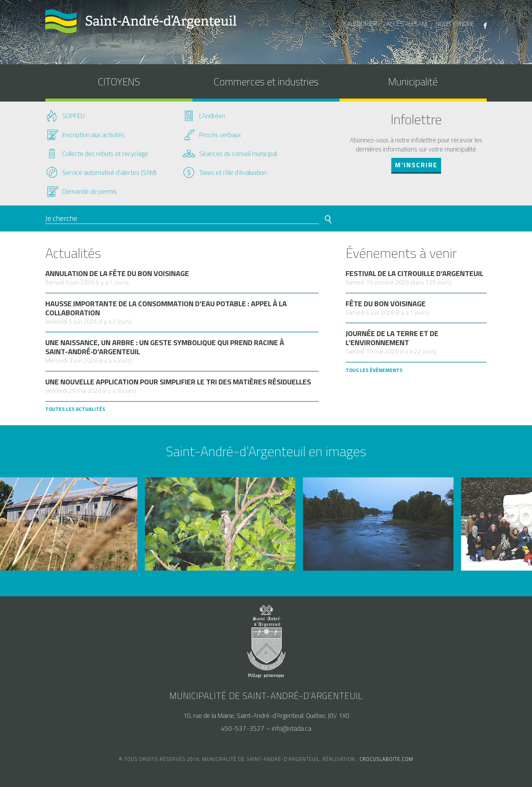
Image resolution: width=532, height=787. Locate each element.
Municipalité (413, 81)
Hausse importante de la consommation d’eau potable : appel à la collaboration (166, 308)
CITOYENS (119, 81)
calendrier (360, 24)
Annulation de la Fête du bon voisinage (117, 273)
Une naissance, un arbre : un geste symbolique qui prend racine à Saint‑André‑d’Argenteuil (165, 347)
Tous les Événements (374, 370)
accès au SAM (406, 24)
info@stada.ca (291, 728)
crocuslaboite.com (386, 759)
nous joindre (455, 24)
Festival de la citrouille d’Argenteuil (414, 273)
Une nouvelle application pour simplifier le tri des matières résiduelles (178, 382)
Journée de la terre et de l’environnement (392, 338)
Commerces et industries (266, 81)
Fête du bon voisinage (386, 304)
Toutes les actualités (75, 409)
